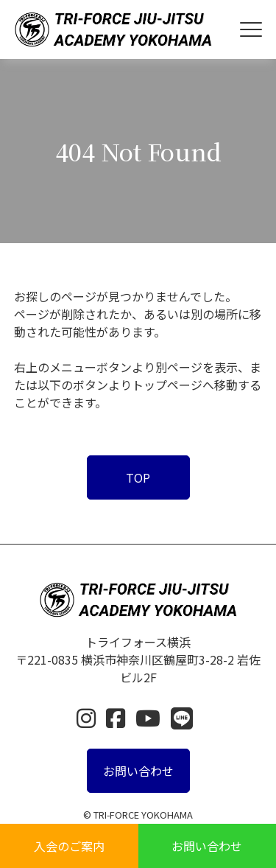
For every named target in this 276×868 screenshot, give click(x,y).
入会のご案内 (69, 846)
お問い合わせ (207, 846)
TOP (138, 477)
